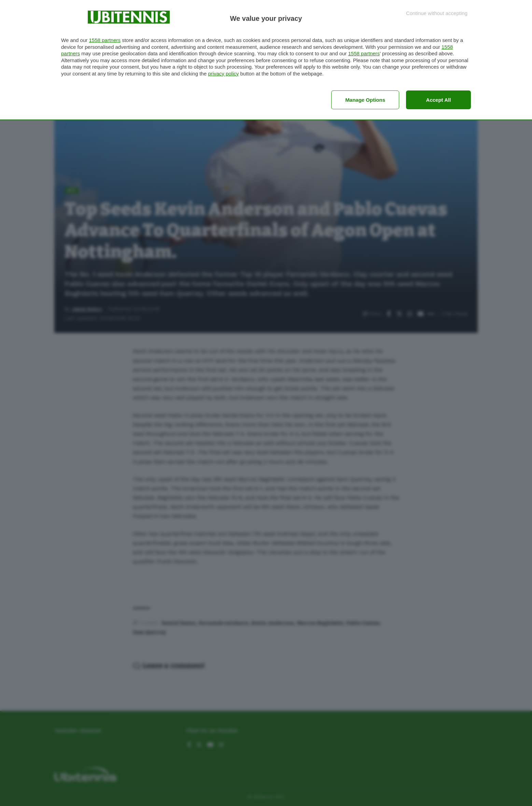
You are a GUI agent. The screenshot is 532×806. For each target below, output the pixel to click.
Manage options (365, 100)
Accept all (439, 100)
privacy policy (223, 74)
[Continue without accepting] (437, 13)
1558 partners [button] (105, 40)
